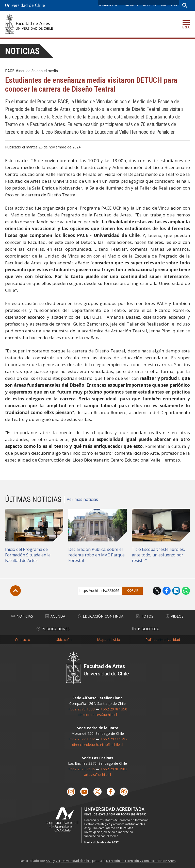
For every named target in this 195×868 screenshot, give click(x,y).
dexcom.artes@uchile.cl (98, 715)
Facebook (167, 591)
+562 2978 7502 (114, 769)
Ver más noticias (82, 499)
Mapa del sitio (109, 640)
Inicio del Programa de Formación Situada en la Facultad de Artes (28, 555)
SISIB (49, 861)
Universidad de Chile (76, 861)
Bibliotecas (169, 5)
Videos (175, 616)
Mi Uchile (150, 5)
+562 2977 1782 (81, 739)
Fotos (145, 616)
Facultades (105, 5)
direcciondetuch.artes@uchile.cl (98, 745)
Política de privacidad (163, 640)
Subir (15, 591)
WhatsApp (186, 591)
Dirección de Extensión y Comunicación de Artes (141, 861)
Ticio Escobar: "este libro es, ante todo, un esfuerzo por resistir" (158, 555)
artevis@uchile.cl (97, 775)
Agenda (55, 616)
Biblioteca (145, 629)
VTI (58, 861)
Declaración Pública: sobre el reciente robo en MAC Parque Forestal (96, 555)
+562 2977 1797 (114, 739)
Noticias (22, 51)
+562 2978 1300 (81, 709)
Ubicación (64, 640)
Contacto (23, 640)
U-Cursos (132, 5)
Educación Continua (101, 616)
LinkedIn (176, 591)
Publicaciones (53, 629)
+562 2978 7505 (81, 769)
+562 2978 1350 (114, 709)
